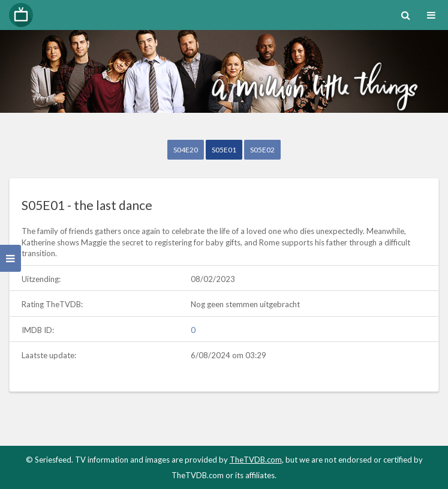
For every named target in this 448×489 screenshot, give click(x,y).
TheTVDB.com (256, 460)
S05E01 (224, 150)
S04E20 (186, 150)
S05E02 (262, 150)
